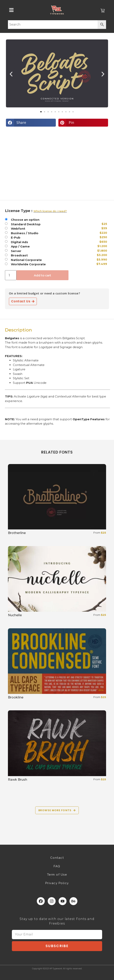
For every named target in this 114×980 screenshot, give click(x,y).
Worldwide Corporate (28, 264)
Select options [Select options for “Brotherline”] (22, 543)
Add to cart (42, 275)
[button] (11, 74)
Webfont (18, 229)
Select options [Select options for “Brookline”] (22, 707)
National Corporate (26, 260)
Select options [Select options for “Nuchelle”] (22, 625)
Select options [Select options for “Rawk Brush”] (22, 789)
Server (16, 251)
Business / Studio (25, 233)
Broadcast (19, 255)
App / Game (20, 246)
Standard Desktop (26, 224)
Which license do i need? (50, 211)
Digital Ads (19, 242)
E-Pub (16, 237)
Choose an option (25, 220)
